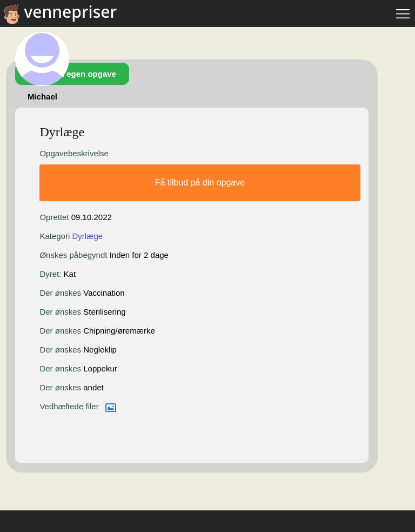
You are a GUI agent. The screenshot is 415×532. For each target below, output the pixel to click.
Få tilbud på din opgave (200, 182)
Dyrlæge (87, 236)
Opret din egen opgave (72, 74)
